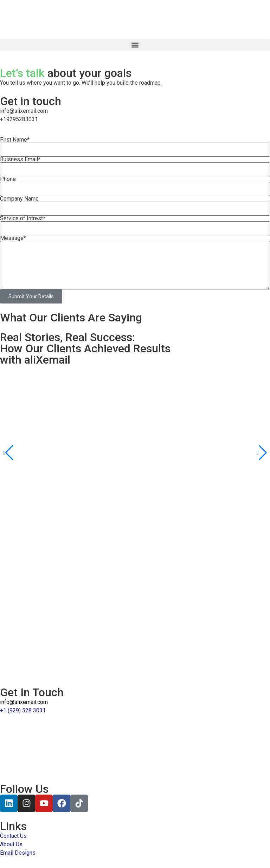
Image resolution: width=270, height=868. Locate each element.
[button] (135, 45)
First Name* (15, 140)
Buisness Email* (20, 159)
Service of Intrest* (23, 218)
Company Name (19, 199)
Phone (8, 179)
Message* (13, 238)
